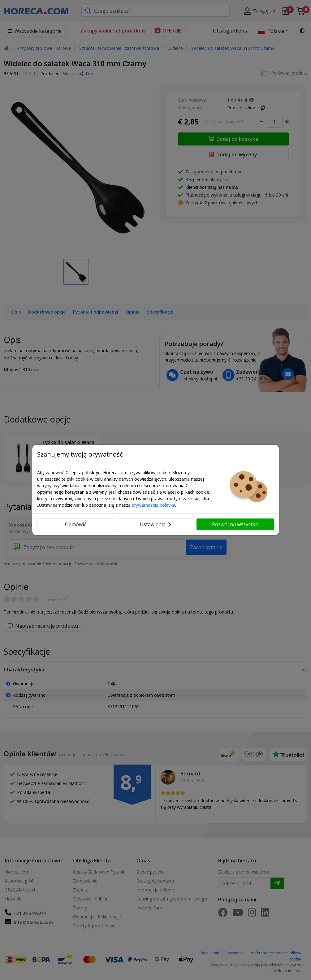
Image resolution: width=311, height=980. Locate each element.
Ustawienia (155, 524)
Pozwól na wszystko (235, 524)
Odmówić (76, 524)
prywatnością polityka (153, 505)
